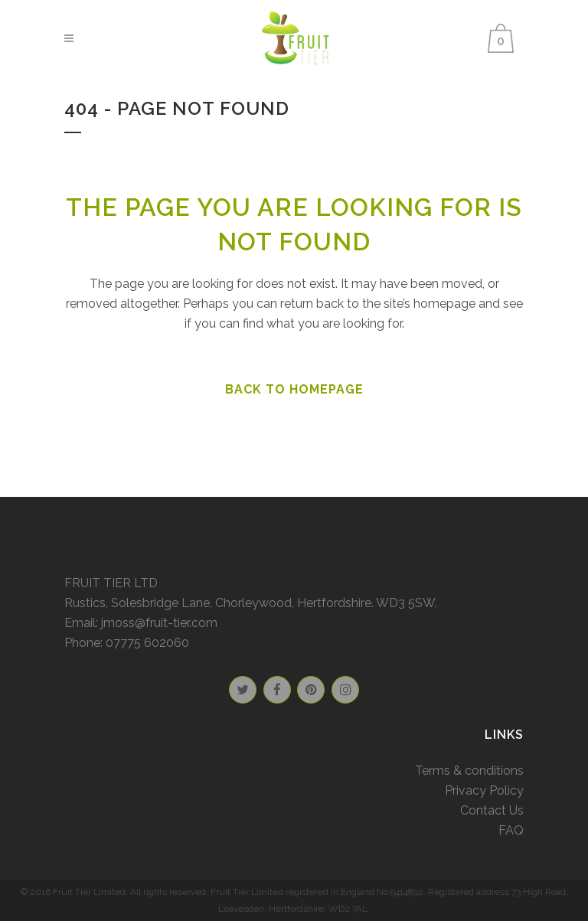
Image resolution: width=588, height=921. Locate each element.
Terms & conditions (469, 771)
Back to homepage (294, 389)
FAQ (511, 830)
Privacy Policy (484, 790)
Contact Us (492, 810)
